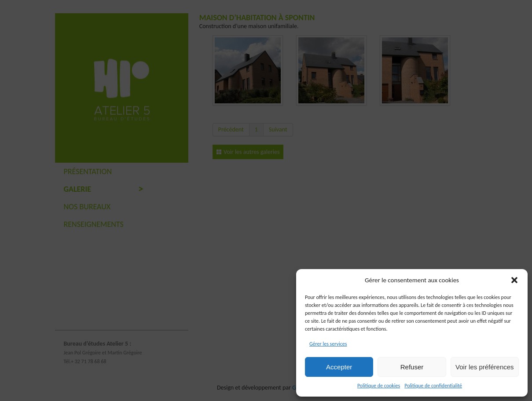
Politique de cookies (379, 386)
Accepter (339, 367)
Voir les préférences (485, 367)
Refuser (412, 367)
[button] (514, 280)
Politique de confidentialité (433, 386)
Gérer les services (328, 344)
